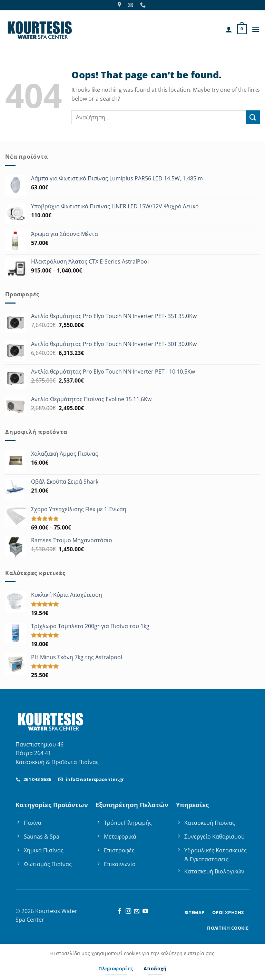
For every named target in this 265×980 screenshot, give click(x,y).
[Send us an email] (137, 911)
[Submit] (253, 117)
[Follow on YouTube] (145, 911)
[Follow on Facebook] (120, 911)
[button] (242, 29)
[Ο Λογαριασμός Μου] (229, 29)
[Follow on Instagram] (128, 911)
